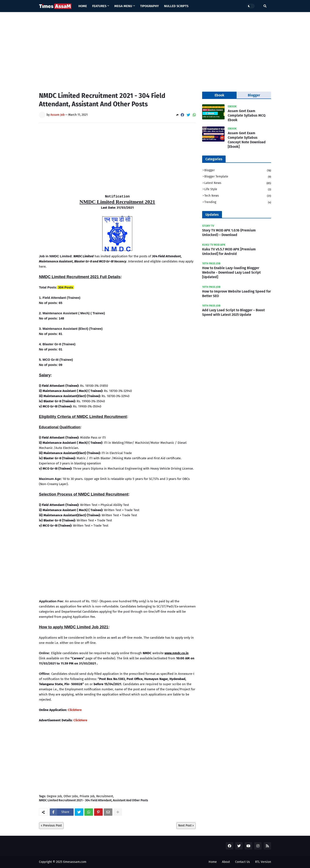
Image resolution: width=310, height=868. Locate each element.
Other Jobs (71, 796)
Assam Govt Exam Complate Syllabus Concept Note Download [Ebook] (247, 140)
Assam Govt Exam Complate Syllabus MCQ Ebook (247, 115)
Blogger (238, 171)
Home (213, 862)
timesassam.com (75, 862)
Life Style (238, 190)
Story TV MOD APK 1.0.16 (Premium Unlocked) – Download (229, 233)
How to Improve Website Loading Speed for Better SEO (236, 294)
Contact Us (243, 862)
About (226, 862)
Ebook (219, 95)
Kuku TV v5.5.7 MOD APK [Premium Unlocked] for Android (229, 251)
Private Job (87, 796)
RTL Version (263, 862)
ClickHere (75, 710)
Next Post (185, 826)
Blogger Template (238, 177)
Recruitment (105, 796)
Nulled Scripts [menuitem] (176, 6)
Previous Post (52, 826)
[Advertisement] (155, 49)
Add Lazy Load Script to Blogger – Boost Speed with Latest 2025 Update (233, 312)
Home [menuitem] (83, 6)
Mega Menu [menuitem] (123, 6)
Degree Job (54, 796)
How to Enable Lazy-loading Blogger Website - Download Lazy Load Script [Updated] (231, 272)
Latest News (238, 183)
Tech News (238, 196)
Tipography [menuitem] (150, 6)
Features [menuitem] (99, 6)
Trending (238, 202)
